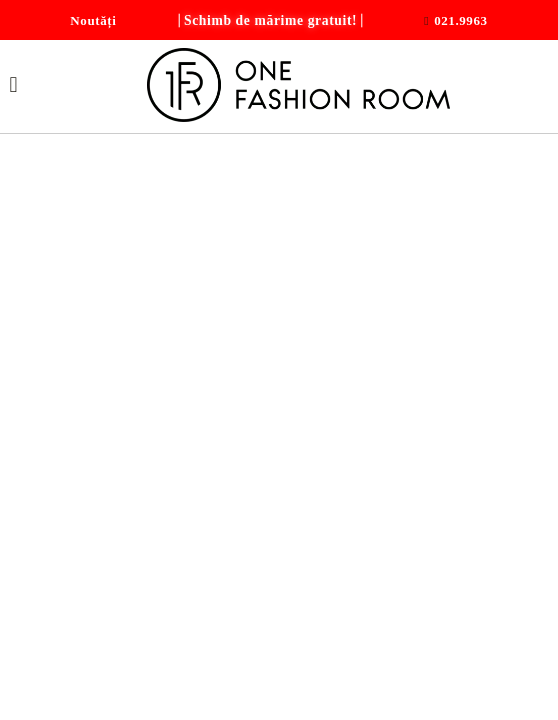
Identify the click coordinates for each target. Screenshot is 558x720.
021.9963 (460, 20)
